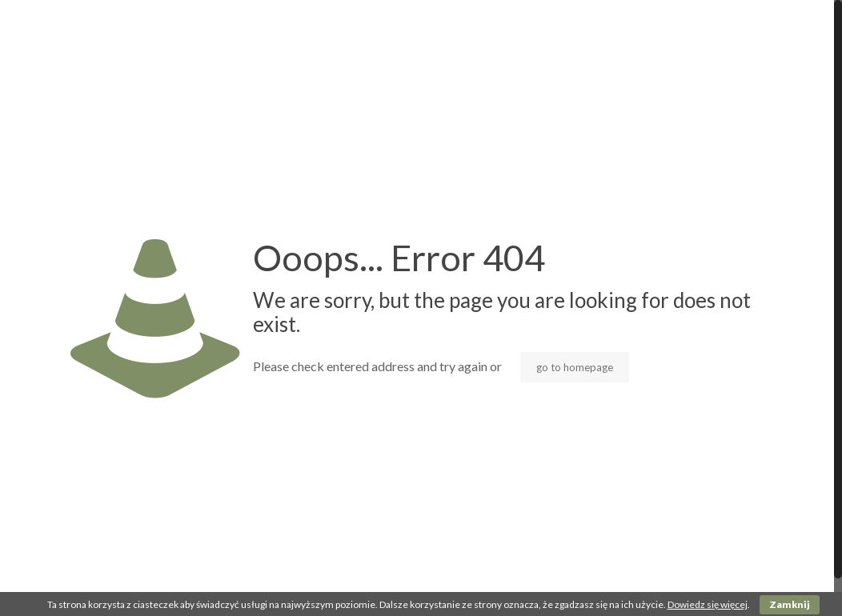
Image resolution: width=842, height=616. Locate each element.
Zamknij (790, 604)
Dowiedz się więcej (708, 604)
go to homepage (575, 367)
